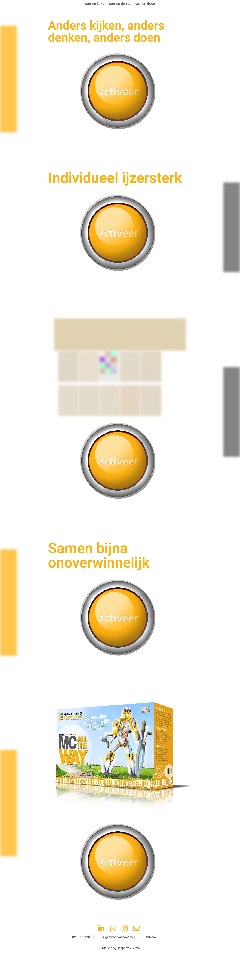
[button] (189, 5)
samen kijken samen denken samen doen (120, 4)
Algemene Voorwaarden (119, 937)
